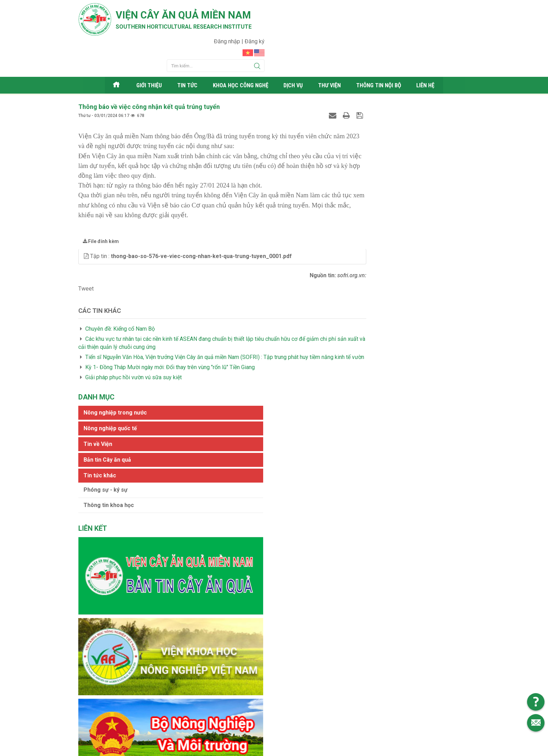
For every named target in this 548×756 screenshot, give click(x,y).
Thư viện (332, 54)
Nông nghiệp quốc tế (376, 106)
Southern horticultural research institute (194, 28)
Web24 (340, 749)
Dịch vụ (295, 54)
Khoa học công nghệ (240, 54)
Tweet (86, 257)
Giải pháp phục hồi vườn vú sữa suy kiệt (134, 354)
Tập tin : (191, 225)
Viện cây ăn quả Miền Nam (193, 16)
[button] (87, 225)
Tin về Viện (363, 122)
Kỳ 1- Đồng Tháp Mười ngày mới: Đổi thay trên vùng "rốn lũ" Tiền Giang (170, 343)
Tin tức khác (365, 153)
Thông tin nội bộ (383, 54)
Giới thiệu (146, 54)
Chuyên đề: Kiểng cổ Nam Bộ (120, 297)
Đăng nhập (433, 9)
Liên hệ (431, 54)
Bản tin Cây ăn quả (373, 138)
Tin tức (185, 54)
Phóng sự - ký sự (371, 168)
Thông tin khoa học (374, 183)
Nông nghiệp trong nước (381, 91)
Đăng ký (460, 9)
